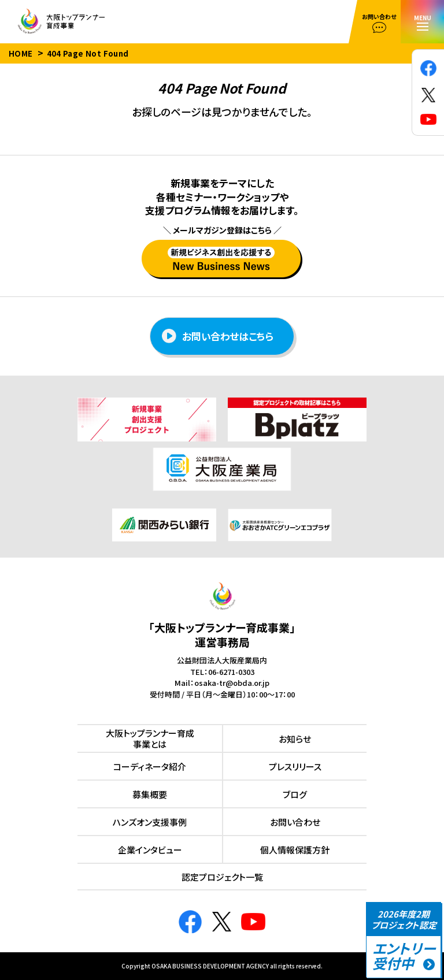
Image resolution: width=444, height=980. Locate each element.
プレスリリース (295, 766)
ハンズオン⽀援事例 (150, 822)
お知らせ (295, 739)
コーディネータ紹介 (150, 766)
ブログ (295, 794)
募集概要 (150, 794)
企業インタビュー (150, 850)
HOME (21, 53)
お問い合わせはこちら (218, 336)
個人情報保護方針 (295, 850)
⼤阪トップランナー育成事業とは (150, 739)
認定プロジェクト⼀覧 (222, 877)
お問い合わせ (295, 822)
